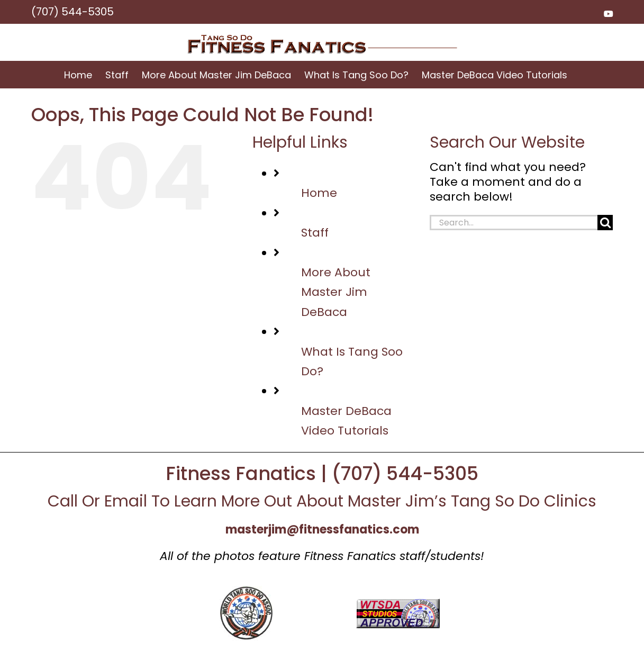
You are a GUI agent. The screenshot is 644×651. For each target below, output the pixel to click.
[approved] (398, 604)
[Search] (605, 223)
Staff (315, 233)
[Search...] (514, 223)
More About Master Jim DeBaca (336, 292)
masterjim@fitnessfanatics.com (322, 530)
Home (319, 193)
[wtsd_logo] (246, 591)
